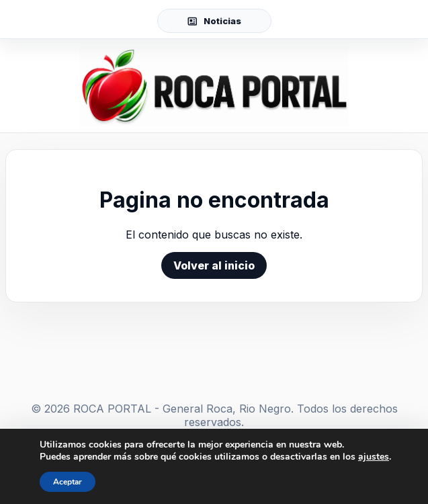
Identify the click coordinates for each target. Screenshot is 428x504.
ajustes (374, 457)
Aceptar (68, 482)
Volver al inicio (214, 265)
